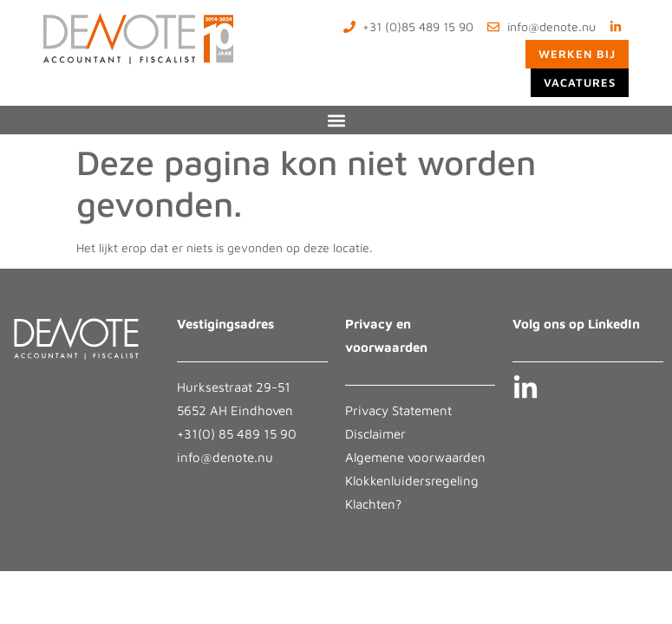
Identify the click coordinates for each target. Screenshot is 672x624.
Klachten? (373, 504)
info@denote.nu (225, 457)
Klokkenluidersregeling (412, 481)
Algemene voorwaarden (415, 457)
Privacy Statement (398, 410)
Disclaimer (375, 434)
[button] (336, 120)
